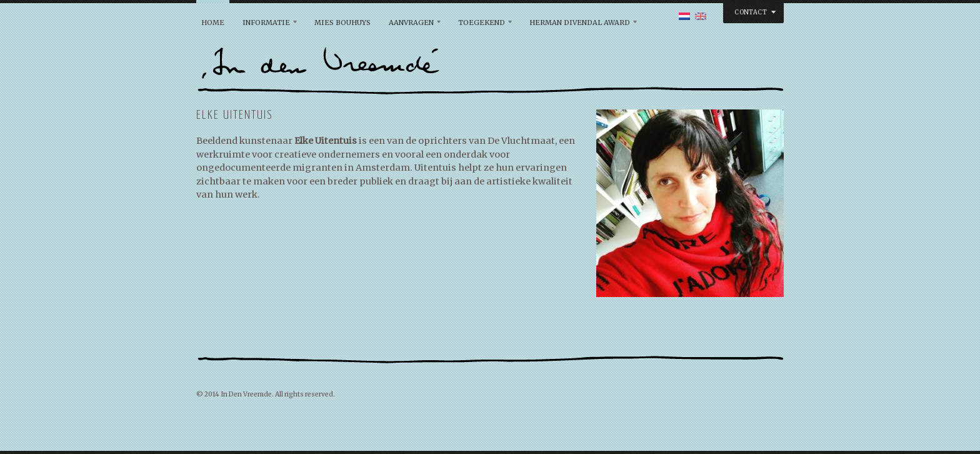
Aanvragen (411, 23)
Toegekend (482, 23)
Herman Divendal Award (580, 23)
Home (213, 23)
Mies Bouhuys (342, 23)
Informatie (266, 23)
